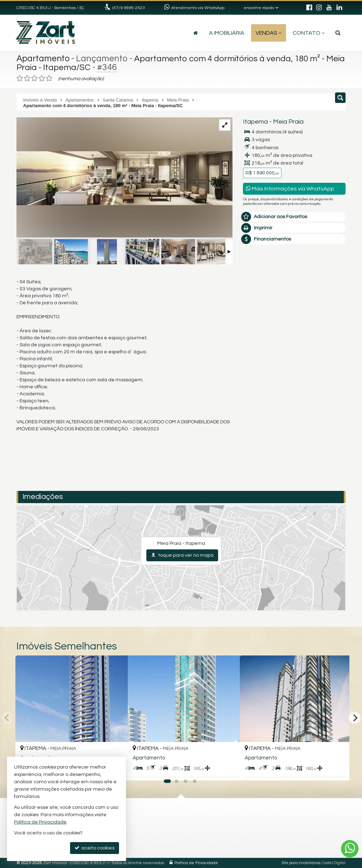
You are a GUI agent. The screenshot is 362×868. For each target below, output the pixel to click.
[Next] (355, 718)
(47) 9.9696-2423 (129, 8)
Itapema (255, 122)
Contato (309, 33)
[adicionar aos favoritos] (227, 769)
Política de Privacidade (196, 863)
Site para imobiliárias (301, 863)
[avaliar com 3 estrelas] (34, 78)
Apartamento (44, 58)
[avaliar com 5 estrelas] (49, 78)
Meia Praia (288, 122)
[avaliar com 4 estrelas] (42, 78)
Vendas (269, 33)
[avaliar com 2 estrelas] (27, 78)
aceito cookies (95, 848)
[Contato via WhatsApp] (350, 849)
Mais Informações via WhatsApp (290, 189)
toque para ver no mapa (182, 555)
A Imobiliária (227, 33)
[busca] (338, 33)
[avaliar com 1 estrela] (20, 78)
